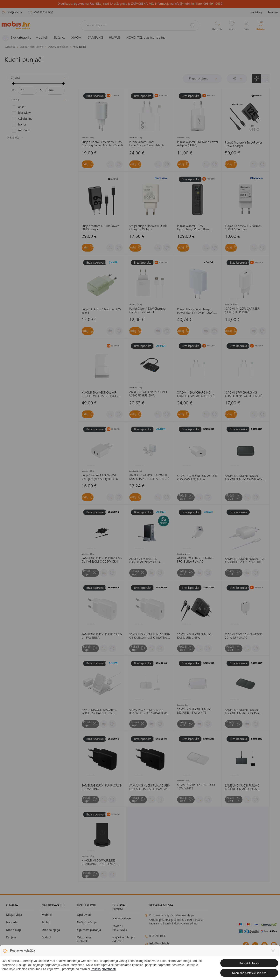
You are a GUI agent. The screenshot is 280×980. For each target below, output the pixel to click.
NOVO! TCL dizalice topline (149, 38)
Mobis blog (256, 12)
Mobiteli (45, 38)
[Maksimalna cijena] (55, 91)
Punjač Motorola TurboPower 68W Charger (100, 228)
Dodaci (46, 938)
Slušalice (62, 38)
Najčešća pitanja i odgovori (124, 939)
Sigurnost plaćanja (89, 930)
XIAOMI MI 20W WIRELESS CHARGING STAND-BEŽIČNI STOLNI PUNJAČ (99, 863)
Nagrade (12, 923)
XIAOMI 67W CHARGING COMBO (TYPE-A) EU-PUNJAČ (244, 395)
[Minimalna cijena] (27, 91)
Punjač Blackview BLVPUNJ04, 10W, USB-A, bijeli (243, 228)
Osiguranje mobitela (84, 939)
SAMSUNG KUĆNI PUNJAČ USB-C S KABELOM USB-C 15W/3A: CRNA (150, 788)
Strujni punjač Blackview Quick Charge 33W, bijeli (148, 228)
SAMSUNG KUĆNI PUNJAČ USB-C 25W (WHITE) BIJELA (197, 478)
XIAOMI (80, 38)
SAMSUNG (98, 38)
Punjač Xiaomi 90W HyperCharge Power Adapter (147, 144)
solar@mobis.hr (187, 955)
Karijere (11, 938)
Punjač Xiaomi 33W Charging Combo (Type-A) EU (147, 311)
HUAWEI (118, 38)
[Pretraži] (192, 25)
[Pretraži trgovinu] (140, 25)
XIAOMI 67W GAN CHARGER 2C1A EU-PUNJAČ (243, 636)
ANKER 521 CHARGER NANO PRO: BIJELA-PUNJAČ (195, 560)
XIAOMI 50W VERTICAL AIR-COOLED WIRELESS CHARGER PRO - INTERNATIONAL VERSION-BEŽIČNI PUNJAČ (100, 395)
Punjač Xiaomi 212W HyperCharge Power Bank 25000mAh (193, 228)
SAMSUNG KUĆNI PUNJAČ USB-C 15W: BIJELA (102, 636)
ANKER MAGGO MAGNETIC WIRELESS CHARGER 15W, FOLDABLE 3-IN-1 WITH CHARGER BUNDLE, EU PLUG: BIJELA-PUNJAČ (100, 712)
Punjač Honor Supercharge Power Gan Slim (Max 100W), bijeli (196, 311)
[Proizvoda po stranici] (237, 78)
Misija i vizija (14, 915)
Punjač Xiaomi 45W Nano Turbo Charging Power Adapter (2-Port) (102, 144)
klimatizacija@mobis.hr (187, 950)
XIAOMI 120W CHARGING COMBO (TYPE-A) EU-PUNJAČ (196, 395)
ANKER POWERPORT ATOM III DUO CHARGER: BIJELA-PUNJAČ (149, 477)
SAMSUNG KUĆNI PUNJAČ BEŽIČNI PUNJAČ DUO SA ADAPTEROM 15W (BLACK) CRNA (242, 788)
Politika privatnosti (89, 949)
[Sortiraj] (202, 78)
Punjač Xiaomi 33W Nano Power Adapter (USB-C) (198, 144)
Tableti (46, 923)
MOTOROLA (20, 131)
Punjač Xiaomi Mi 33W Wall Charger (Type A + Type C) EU (100, 477)
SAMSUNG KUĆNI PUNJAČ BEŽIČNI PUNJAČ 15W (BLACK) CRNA (244, 478)
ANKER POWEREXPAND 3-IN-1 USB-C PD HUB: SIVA (148, 394)
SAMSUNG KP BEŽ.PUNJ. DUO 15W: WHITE (196, 787)
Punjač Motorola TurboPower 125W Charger (244, 144)
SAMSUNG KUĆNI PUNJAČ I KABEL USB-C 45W (195, 636)
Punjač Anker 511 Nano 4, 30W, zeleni (102, 311)
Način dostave (122, 919)
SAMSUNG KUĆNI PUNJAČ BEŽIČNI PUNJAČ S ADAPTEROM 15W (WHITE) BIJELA (150, 712)
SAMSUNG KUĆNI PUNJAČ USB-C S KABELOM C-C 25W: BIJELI (245, 561)
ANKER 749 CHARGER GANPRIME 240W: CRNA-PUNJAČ (145, 561)
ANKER (18, 107)
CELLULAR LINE (21, 119)
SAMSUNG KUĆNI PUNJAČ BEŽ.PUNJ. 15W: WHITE (194, 711)
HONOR (18, 125)
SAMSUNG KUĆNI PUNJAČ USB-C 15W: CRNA (102, 787)
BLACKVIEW (21, 113)
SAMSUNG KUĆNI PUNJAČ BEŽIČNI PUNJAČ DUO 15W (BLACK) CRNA (242, 712)
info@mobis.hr (160, 944)
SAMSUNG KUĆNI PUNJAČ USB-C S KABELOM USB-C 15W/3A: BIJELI (150, 636)
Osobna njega (51, 930)
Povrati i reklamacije (120, 928)
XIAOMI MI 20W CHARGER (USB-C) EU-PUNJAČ (242, 311)
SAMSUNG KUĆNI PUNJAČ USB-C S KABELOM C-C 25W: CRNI (102, 560)
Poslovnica (273, 12)
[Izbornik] (18, 38)
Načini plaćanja (87, 923)
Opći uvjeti (84, 915)
